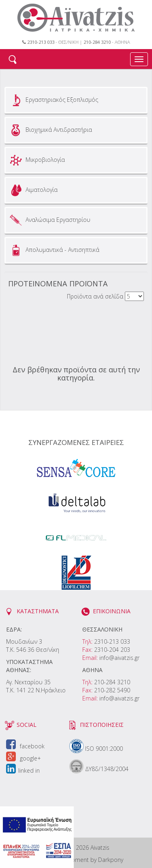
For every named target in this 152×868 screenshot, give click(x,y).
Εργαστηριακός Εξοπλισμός (53, 100)
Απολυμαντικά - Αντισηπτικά (54, 250)
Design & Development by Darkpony (76, 860)
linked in (23, 770)
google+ (24, 758)
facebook (25, 746)
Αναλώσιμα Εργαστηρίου (49, 220)
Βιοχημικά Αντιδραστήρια (50, 130)
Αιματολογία (33, 190)
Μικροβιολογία (36, 160)
